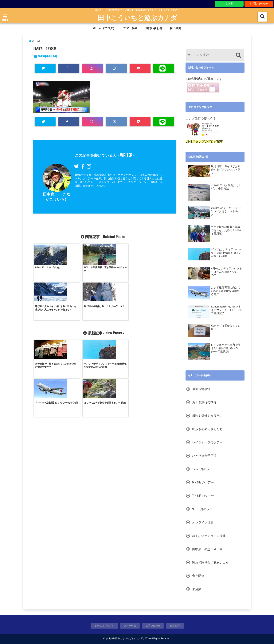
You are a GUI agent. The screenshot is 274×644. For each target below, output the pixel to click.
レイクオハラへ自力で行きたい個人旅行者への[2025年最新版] (226, 348)
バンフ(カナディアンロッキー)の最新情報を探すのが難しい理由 (226, 253)
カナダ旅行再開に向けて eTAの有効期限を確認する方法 (226, 291)
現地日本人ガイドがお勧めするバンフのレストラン (226, 170)
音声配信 (198, 576)
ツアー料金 (130, 28)
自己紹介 (176, 28)
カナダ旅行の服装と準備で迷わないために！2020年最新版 (226, 230)
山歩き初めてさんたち (207, 429)
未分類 (197, 590)
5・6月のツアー (203, 483)
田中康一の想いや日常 (207, 550)
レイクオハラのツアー (207, 443)
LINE (229, 4)
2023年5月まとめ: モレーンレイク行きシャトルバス (226, 211)
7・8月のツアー (203, 496)
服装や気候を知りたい (207, 416)
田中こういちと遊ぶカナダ (137, 18)
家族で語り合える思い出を (210, 563)
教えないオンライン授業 (209, 536)
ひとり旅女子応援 (204, 456)
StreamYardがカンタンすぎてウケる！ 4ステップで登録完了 (226, 310)
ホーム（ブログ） (104, 28)
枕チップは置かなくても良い (226, 328)
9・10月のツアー (204, 509)
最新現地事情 (201, 389)
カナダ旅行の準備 (204, 403)
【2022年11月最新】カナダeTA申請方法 (226, 187)
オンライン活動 (203, 523)
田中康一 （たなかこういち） (57, 200)
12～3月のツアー (204, 469)
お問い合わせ (259, 4)
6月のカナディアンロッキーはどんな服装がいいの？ (226, 272)
